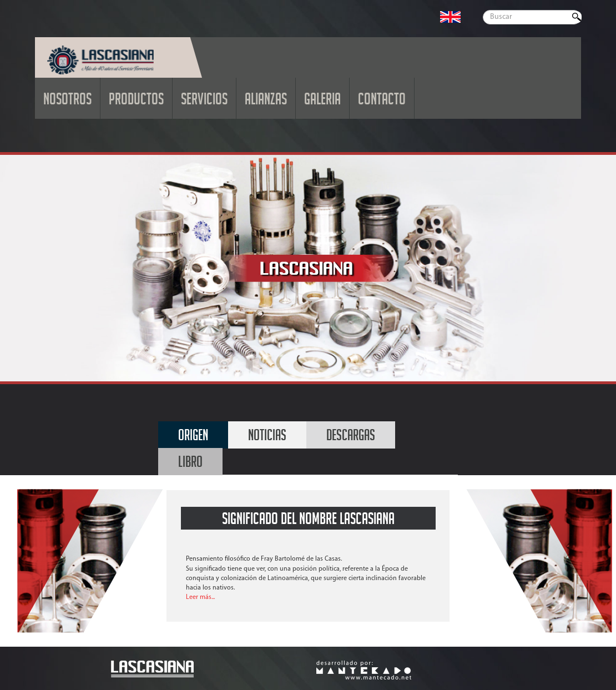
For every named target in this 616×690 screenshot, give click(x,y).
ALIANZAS (266, 101)
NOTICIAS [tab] (267, 437)
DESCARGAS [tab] (351, 437)
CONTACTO (382, 101)
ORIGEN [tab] (193, 437)
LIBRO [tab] (190, 464)
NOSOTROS (67, 101)
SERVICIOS (204, 101)
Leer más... (200, 597)
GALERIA (322, 101)
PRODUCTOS (136, 101)
